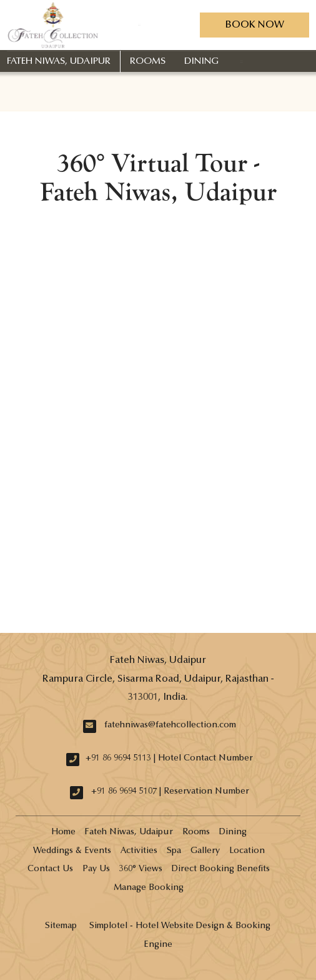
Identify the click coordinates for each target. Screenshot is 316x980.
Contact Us (50, 869)
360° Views (141, 869)
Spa (174, 851)
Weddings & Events (72, 851)
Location (247, 851)
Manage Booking (149, 888)
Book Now (254, 25)
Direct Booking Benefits (221, 869)
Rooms (148, 62)
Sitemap (61, 926)
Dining (201, 62)
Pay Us (96, 869)
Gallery (205, 851)
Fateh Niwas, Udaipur (59, 62)
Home (63, 832)
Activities (139, 851)
